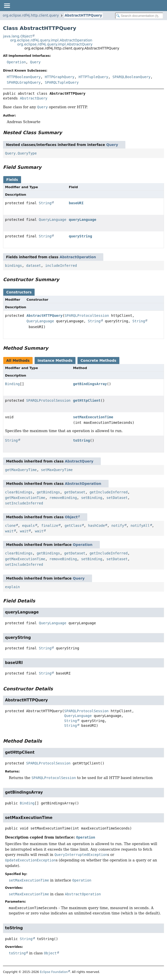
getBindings (48, 492)
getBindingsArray (90, 384)
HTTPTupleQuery (94, 77)
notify (118, 526)
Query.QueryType (21, 153)
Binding (12, 384)
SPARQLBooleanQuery (131, 77)
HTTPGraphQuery (60, 77)
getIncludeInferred (109, 492)
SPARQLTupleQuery (62, 82)
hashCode (96, 526)
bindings (13, 266)
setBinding (92, 498)
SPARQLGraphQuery (24, 82)
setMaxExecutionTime (93, 417)
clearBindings (19, 492)
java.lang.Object (18, 36)
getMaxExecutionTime (25, 498)
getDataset (75, 492)
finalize (50, 526)
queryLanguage (82, 220)
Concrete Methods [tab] (98, 360)
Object (71, 517)
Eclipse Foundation (54, 972)
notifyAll (140, 526)
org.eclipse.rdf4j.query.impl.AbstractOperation (51, 40)
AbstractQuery (34, 98)
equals (28, 526)
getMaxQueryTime (21, 470)
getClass (73, 526)
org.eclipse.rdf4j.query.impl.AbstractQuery (55, 44)
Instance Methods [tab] (55, 360)
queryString (80, 236)
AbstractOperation (78, 257)
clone (10, 526)
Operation (16, 62)
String (45, 203)
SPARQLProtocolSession (87, 316)
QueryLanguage (53, 220)
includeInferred (61, 266)
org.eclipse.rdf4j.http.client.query (31, 15)
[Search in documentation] (139, 16)
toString (81, 440)
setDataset (117, 498)
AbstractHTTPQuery (83, 15)
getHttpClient (87, 400)
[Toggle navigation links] (7, 6)
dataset (33, 266)
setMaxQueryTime (57, 470)
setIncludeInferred (24, 503)
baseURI (76, 203)
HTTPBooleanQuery (24, 77)
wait (9, 531)
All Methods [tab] (18, 360)
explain (12, 587)
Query (35, 62)
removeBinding (63, 498)
